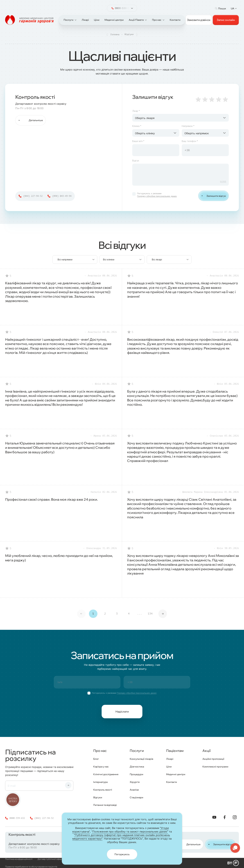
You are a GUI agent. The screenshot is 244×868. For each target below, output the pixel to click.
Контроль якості (103, 790)
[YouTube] (214, 817)
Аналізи (134, 790)
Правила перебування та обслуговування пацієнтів (31, 867)
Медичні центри (176, 774)
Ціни (169, 767)
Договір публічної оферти (51, 859)
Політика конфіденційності (19, 859)
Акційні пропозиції (213, 759)
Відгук (136, 161)
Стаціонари (136, 797)
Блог (96, 759)
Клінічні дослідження (106, 774)
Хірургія (135, 782)
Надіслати (122, 711)
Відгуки (98, 797)
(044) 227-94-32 (33, 196)
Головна (115, 35)
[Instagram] (235, 817)
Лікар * (136, 111)
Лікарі (170, 759)
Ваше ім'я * (138, 141)
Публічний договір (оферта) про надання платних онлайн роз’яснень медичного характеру (116, 859)
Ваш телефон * (190, 141)
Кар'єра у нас (101, 767)
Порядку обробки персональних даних (157, 196)
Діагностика (137, 767)
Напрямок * (188, 126)
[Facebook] (224, 817)
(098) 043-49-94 (62, 196)
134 (150, 614)
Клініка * (137, 126)
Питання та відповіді (105, 805)
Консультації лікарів (141, 759)
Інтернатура (100, 782)
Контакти (172, 782)
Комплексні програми (215, 767)
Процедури (136, 774)
